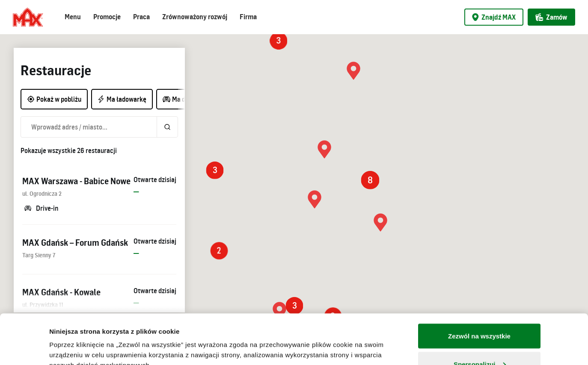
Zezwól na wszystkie (479, 286)
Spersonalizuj (480, 314)
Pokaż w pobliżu (54, 99)
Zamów (551, 17)
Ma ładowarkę (122, 99)
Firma (248, 17)
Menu (73, 17)
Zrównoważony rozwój (195, 17)
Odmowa (479, 342)
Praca (141, 17)
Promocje (107, 17)
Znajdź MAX (494, 17)
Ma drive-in (183, 99)
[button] (315, 199)
